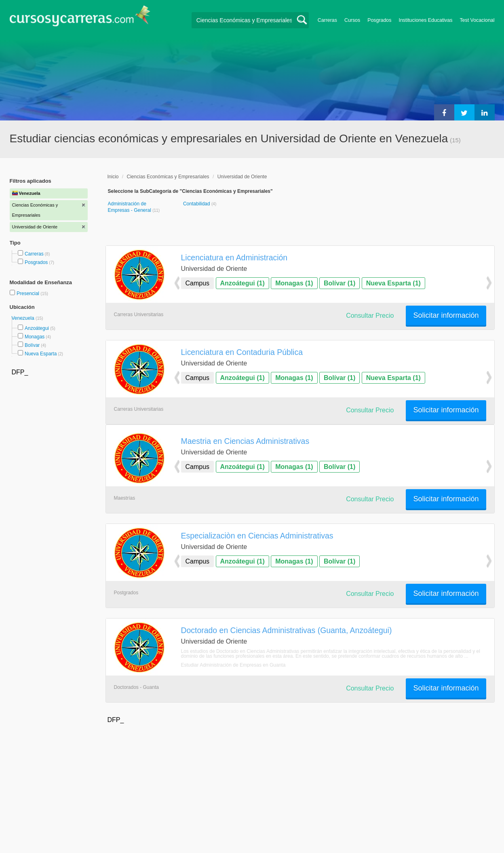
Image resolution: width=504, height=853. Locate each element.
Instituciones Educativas (425, 20)
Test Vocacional (477, 20)
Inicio (113, 177)
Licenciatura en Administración (234, 258)
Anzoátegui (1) (243, 283)
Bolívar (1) (340, 283)
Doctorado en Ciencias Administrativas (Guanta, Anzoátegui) (287, 630)
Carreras (327, 20)
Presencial (28, 293)
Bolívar (32, 345)
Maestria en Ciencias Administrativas (245, 441)
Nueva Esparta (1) (393, 283)
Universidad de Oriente (242, 177)
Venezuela (24, 318)
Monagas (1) (294, 283)
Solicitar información (446, 315)
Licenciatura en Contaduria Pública (242, 352)
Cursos (352, 20)
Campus (198, 283)
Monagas (35, 337)
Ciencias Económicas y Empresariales (168, 177)
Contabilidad (197, 204)
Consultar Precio (370, 316)
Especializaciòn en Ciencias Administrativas (257, 536)
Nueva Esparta (41, 354)
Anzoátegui (37, 328)
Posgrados (379, 20)
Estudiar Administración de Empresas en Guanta (233, 665)
